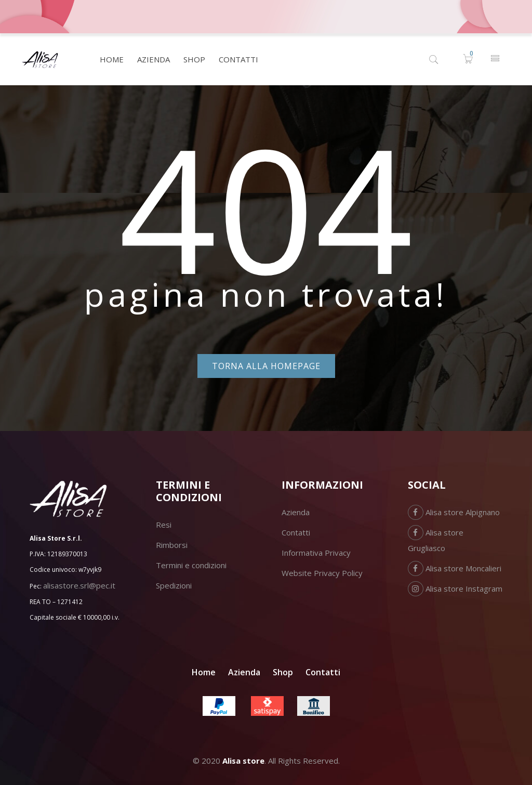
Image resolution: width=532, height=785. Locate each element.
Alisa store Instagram (455, 588)
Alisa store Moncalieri (455, 568)
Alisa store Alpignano (454, 512)
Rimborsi (172, 545)
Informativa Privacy (316, 553)
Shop (283, 672)
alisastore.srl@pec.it (79, 585)
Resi (164, 525)
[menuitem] (112, 59)
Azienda (296, 512)
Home (204, 672)
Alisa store (243, 761)
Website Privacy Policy (322, 573)
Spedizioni (174, 585)
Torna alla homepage (266, 366)
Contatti (296, 532)
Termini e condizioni (191, 565)
